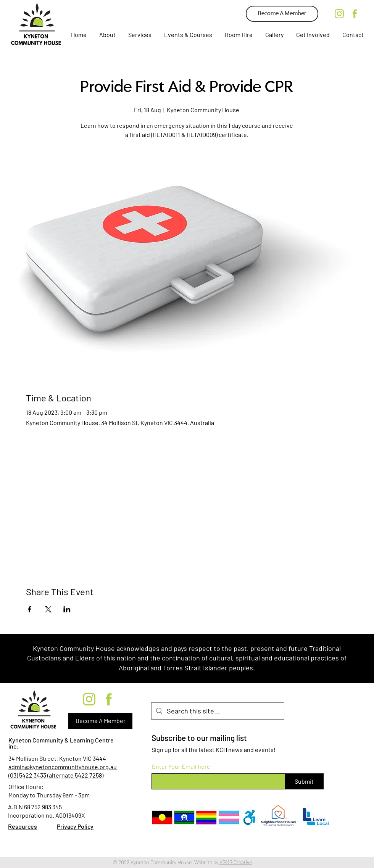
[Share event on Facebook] (30, 609)
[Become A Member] (282, 14)
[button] (139, 35)
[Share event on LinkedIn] (67, 609)
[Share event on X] (48, 609)
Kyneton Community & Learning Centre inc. (61, 743)
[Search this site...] (217, 711)
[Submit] (304, 781)
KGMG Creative (236, 862)
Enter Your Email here (181, 767)
